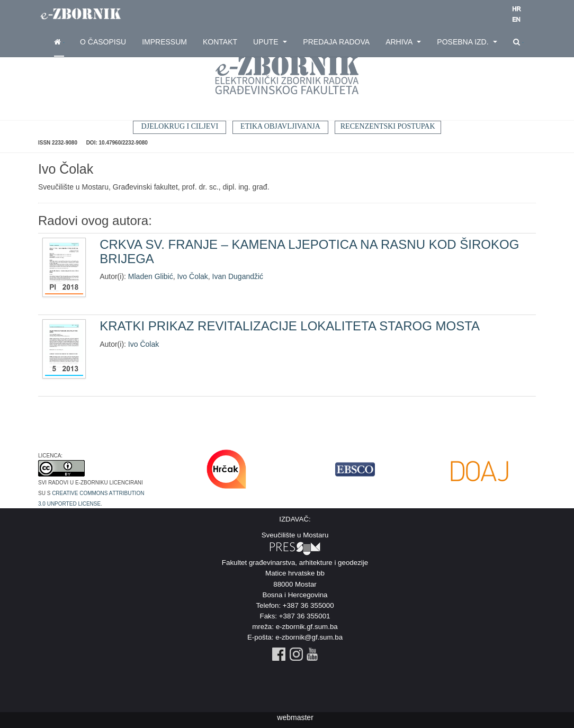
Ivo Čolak (192, 276)
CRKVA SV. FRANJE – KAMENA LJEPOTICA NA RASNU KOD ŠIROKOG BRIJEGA (309, 251)
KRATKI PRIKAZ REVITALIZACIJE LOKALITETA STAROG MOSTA (290, 326)
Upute (270, 42)
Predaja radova (336, 42)
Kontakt (220, 42)
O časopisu (103, 42)
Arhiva (403, 42)
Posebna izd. (467, 42)
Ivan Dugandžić (238, 276)
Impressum (164, 42)
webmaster (295, 717)
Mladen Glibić (151, 276)
